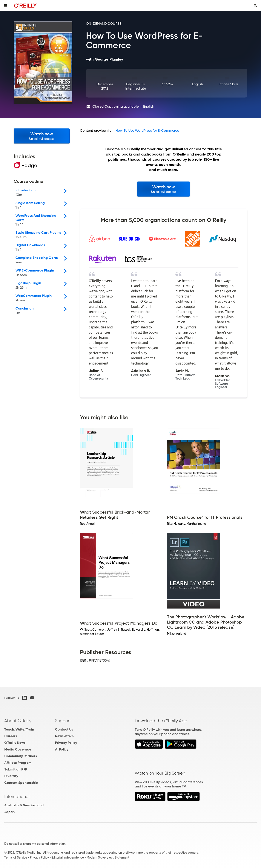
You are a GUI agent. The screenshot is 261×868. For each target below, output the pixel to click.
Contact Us (64, 729)
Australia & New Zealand (24, 805)
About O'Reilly (18, 721)
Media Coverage (18, 749)
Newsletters (64, 736)
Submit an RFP (16, 769)
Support (63, 721)
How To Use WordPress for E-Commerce (147, 130)
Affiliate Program (18, 763)
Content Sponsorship (21, 783)
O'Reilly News (15, 743)
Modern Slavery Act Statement (108, 857)
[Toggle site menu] (6, 6)
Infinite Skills (228, 84)
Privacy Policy (66, 743)
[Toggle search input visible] (255, 6)
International (17, 796)
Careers (11, 736)
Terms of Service (16, 857)
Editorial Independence (68, 857)
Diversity (11, 776)
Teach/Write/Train (19, 729)
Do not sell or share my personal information (35, 844)
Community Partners (21, 756)
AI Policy (62, 749)
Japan (9, 812)
